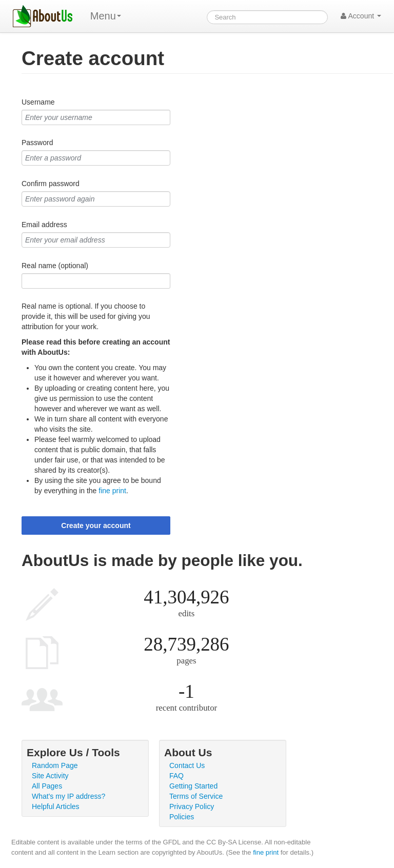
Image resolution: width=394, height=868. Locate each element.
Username (38, 102)
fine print (112, 491)
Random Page (55, 765)
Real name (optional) (55, 266)
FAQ (176, 776)
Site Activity (50, 776)
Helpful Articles (56, 806)
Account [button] (361, 16)
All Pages (47, 786)
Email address (44, 225)
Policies (182, 817)
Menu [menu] (106, 16)
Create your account (96, 526)
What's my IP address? (68, 796)
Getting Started (193, 786)
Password (37, 143)
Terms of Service (196, 796)
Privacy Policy (192, 806)
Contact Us (187, 765)
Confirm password (51, 184)
